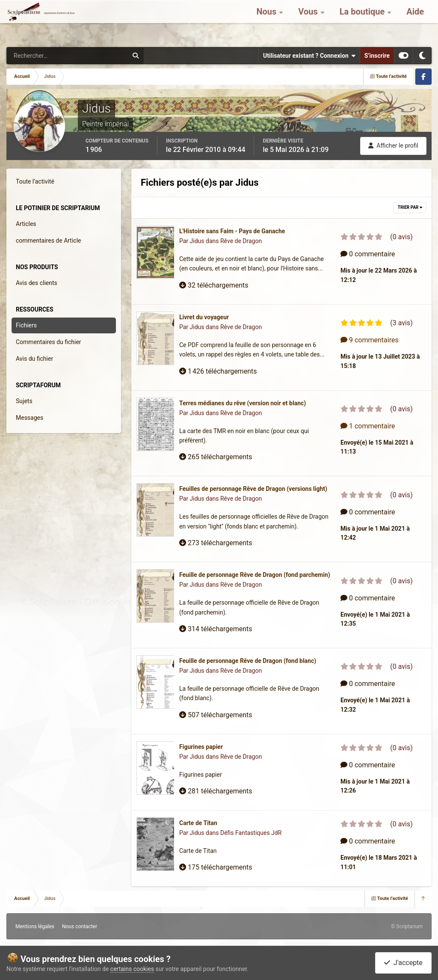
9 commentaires (370, 340)
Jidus (197, 241)
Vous (309, 21)
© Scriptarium (407, 927)
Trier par (410, 207)
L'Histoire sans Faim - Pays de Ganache (232, 231)
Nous (267, 21)
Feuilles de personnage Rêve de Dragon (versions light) (253, 489)
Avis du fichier (34, 359)
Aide (415, 21)
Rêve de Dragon (241, 241)
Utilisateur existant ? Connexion (309, 56)
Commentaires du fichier (49, 342)
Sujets (24, 401)
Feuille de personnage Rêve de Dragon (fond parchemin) (255, 575)
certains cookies (132, 969)
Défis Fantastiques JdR (251, 833)
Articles (26, 224)
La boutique (363, 21)
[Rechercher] (44, 56)
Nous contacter (80, 927)
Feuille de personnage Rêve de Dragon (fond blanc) (248, 661)
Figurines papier (201, 747)
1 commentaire (368, 426)
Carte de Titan (198, 823)
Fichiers (26, 325)
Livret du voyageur (204, 317)
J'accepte (403, 963)
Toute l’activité (35, 181)
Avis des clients (37, 283)
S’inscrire (377, 56)
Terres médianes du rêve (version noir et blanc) (243, 403)
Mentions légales (35, 927)
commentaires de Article (49, 241)
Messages (30, 418)
